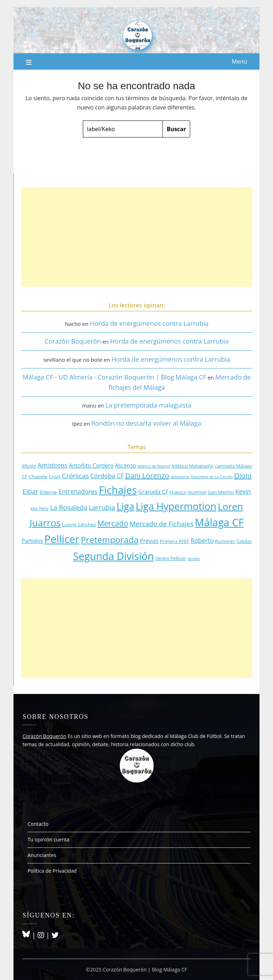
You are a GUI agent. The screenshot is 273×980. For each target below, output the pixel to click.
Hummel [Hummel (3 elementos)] (197, 492)
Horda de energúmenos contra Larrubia (149, 323)
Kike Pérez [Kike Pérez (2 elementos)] (40, 508)
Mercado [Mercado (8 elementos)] (113, 523)
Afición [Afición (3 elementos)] (29, 466)
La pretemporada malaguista (148, 405)
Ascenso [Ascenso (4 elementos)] (125, 465)
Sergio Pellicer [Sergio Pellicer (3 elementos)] (171, 558)
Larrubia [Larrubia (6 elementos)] (102, 507)
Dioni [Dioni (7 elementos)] (243, 476)
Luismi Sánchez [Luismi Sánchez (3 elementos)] (79, 524)
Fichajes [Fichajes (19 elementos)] (118, 490)
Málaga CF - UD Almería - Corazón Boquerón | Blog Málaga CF (114, 377)
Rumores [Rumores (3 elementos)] (225, 541)
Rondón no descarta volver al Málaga (146, 423)
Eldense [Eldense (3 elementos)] (48, 492)
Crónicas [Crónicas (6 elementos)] (75, 476)
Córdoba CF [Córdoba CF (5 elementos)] (107, 476)
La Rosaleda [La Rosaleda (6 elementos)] (69, 507)
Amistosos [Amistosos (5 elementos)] (52, 465)
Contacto (38, 824)
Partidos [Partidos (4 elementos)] (32, 541)
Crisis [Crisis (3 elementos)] (55, 476)
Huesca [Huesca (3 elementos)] (178, 492)
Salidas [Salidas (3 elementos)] (244, 541)
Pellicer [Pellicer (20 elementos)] (62, 539)
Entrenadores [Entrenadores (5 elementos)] (78, 491)
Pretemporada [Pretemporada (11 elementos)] (109, 540)
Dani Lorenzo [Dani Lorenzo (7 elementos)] (147, 476)
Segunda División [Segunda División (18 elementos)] (114, 556)
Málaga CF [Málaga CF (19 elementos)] (219, 522)
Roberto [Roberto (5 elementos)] (202, 540)
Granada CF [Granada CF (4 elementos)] (153, 492)
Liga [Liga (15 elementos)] (125, 506)
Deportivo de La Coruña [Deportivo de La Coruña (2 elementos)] (212, 477)
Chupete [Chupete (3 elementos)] (38, 476)
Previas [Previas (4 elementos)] (149, 541)
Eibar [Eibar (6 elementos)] (30, 491)
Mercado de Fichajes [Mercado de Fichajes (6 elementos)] (162, 524)
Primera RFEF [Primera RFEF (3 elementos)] (175, 541)
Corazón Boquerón (73, 341)
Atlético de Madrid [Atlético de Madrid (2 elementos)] (154, 466)
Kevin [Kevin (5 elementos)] (243, 491)
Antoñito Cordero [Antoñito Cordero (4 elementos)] (91, 465)
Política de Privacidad (52, 871)
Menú (239, 61)
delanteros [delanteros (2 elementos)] (180, 477)
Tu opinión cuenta (48, 839)
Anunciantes (42, 855)
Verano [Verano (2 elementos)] (194, 559)
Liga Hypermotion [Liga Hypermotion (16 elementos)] (176, 506)
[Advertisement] (136, 237)
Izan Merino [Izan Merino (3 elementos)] (221, 492)
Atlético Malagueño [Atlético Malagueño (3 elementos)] (192, 466)
